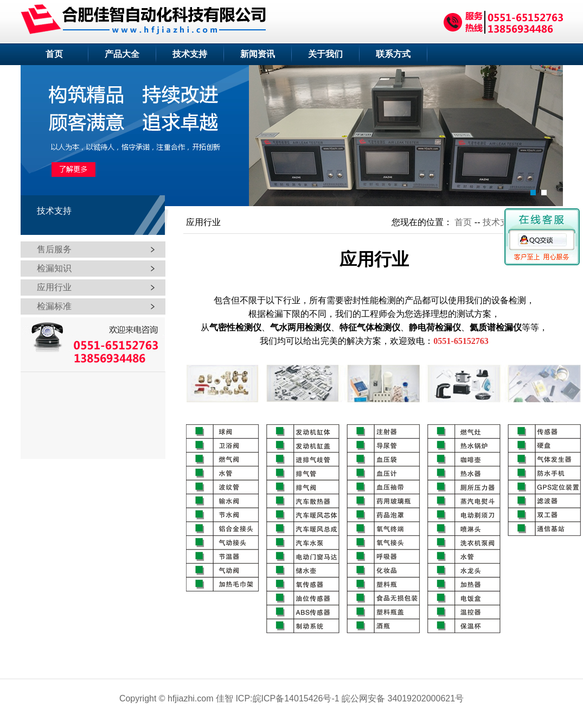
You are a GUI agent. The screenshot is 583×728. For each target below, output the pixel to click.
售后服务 (54, 249)
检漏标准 (54, 306)
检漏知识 (54, 268)
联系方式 (393, 54)
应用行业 (54, 287)
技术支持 (190, 54)
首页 (54, 54)
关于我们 (325, 54)
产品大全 (122, 54)
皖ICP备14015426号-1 (296, 698)
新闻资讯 (258, 54)
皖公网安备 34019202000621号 (403, 698)
